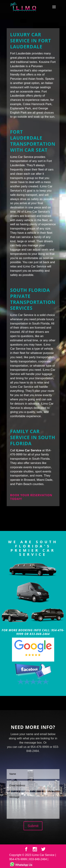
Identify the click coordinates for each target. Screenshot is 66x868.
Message (33, 805)
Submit (33, 826)
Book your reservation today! (31, 497)
